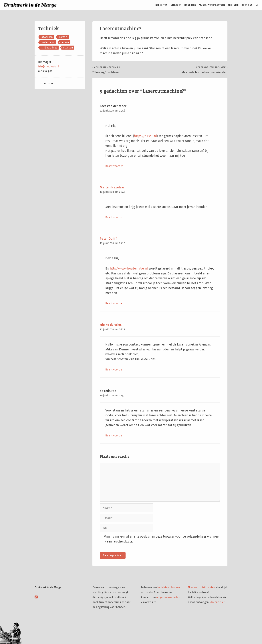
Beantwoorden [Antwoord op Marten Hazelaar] (114, 217)
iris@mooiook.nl (49, 66)
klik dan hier (217, 602)
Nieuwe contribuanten (202, 587)
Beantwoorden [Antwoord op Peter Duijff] (114, 303)
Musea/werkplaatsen (212, 5)
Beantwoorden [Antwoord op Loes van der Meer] (114, 166)
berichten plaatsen (169, 587)
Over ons (247, 5)
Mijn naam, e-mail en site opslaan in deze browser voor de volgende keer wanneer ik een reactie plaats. (162, 539)
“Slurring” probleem (106, 70)
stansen (68, 47)
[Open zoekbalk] (255, 5)
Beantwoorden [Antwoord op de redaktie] (114, 435)
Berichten (161, 5)
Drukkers (190, 5)
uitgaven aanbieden (168, 597)
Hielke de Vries (111, 325)
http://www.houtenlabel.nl (129, 268)
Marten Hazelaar (112, 187)
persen (65, 42)
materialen (48, 42)
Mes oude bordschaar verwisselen (204, 70)
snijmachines (49, 47)
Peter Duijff (108, 239)
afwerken (47, 37)
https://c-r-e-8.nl (145, 136)
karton (63, 37)
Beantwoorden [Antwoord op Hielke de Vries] (114, 369)
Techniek (233, 5)
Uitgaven (176, 5)
